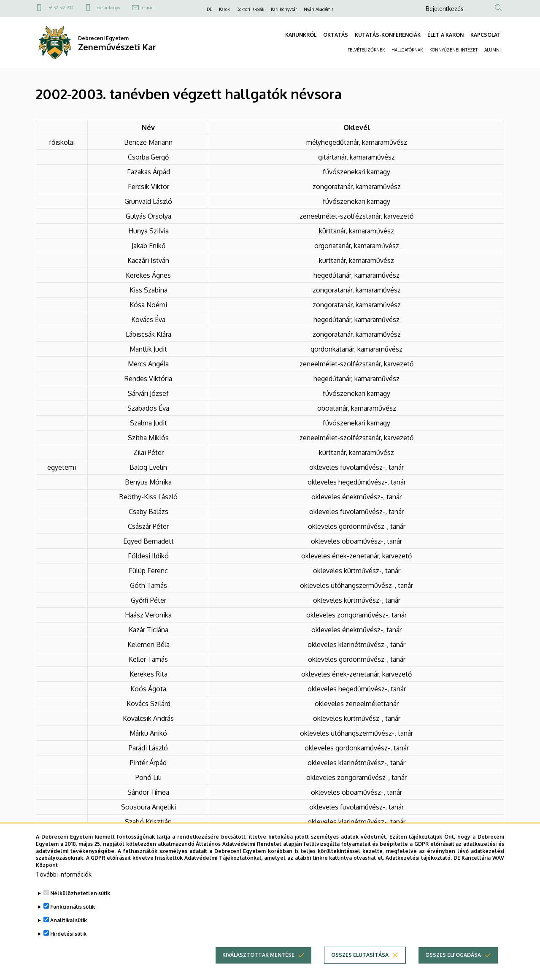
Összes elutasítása (360, 969)
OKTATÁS (336, 35)
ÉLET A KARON (445, 35)
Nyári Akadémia (319, 9)
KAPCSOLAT (486, 35)
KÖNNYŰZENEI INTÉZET (454, 50)
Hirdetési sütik (68, 948)
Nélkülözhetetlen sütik (80, 907)
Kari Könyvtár (284, 9)
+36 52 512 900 (59, 8)
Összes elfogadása (453, 969)
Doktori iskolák (250, 9)
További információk (64, 888)
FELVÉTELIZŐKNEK (366, 50)
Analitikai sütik (69, 934)
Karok (224, 9)
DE (209, 9)
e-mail (148, 8)
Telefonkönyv (108, 8)
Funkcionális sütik (73, 921)
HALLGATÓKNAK (407, 50)
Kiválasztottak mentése (258, 969)
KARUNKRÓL (301, 35)
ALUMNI (493, 50)
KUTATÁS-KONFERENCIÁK (388, 35)
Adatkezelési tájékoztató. (419, 872)
